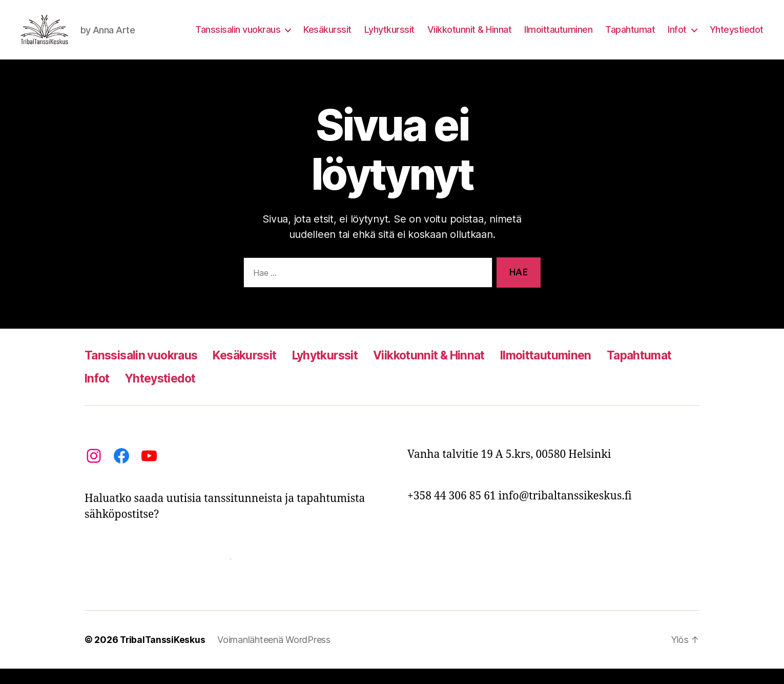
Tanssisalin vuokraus (238, 37)
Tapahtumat (630, 37)
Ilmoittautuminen (558, 37)
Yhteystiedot (737, 37)
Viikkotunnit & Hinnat (470, 37)
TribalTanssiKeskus (163, 655)
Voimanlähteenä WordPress (275, 655)
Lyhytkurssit (389, 37)
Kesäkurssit (327, 37)
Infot (677, 37)
